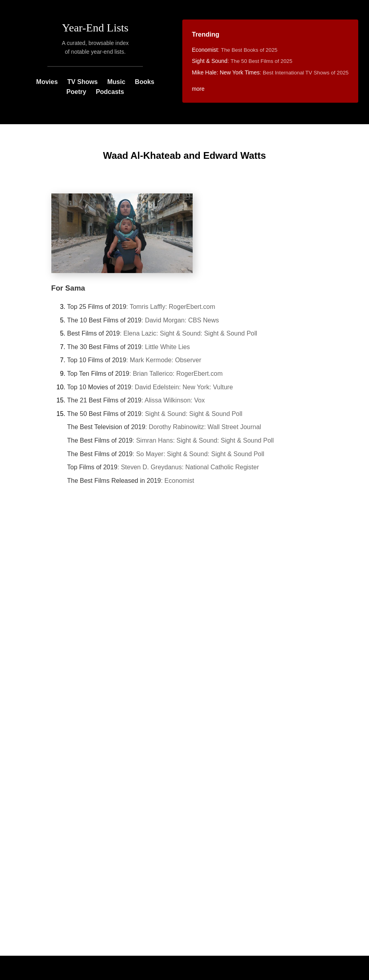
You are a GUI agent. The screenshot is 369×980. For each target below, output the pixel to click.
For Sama (68, 288)
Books (145, 82)
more (198, 89)
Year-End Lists (95, 28)
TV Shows (82, 82)
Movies (47, 82)
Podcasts (110, 92)
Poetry (76, 92)
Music (116, 82)
